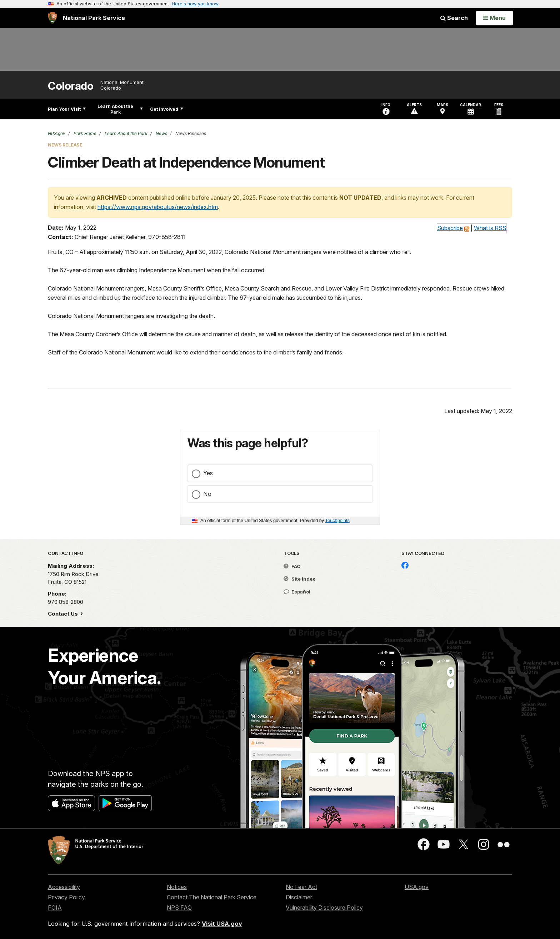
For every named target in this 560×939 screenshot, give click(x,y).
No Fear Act (301, 887)
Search (454, 18)
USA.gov (417, 887)
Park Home (84, 133)
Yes (208, 473)
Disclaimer (299, 897)
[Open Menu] (494, 18)
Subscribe (450, 228)
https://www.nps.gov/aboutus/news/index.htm (158, 207)
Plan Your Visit (67, 109)
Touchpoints (337, 520)
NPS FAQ (179, 908)
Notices (177, 887)
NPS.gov (57, 133)
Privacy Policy (66, 897)
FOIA (55, 908)
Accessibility (64, 887)
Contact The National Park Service (212, 897)
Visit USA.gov (222, 924)
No (207, 494)
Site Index (299, 579)
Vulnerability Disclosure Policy (324, 908)
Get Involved (167, 109)
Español (297, 592)
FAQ (292, 566)
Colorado (71, 86)
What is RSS (490, 228)
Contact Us (64, 614)
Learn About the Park (120, 109)
